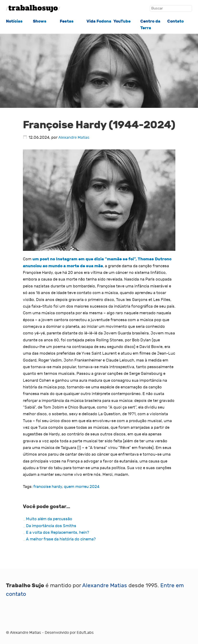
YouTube (122, 21)
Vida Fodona (99, 21)
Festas (67, 21)
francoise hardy (48, 487)
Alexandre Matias (74, 138)
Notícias (14, 21)
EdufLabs (85, 633)
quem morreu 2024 (82, 487)
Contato (175, 21)
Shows (40, 21)
